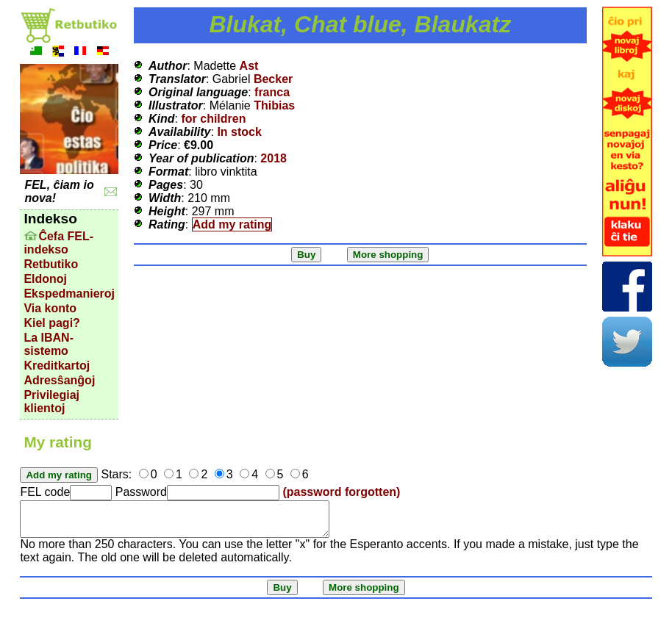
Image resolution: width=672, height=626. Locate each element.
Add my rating (232, 224)
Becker (273, 79)
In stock (239, 132)
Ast (249, 66)
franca (272, 92)
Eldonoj (45, 279)
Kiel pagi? (51, 323)
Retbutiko (51, 264)
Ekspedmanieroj (69, 294)
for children (213, 119)
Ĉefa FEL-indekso (58, 243)
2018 (274, 158)
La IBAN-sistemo (49, 344)
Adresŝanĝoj (59, 380)
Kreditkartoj (57, 366)
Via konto (50, 308)
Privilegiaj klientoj (51, 402)
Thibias (274, 105)
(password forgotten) (341, 492)
